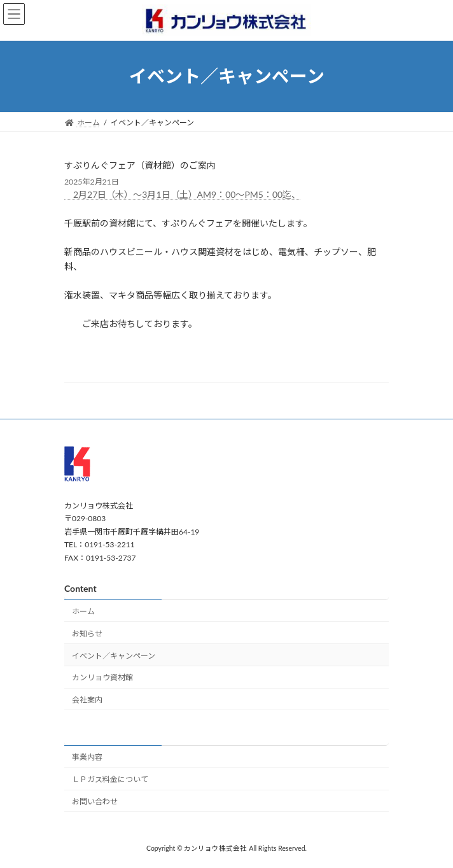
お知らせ (87, 633)
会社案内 (87, 700)
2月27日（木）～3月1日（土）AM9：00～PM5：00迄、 (182, 194)
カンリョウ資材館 (102, 677)
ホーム (83, 611)
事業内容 (87, 757)
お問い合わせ (95, 801)
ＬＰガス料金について (110, 779)
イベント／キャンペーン (114, 655)
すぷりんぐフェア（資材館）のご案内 (140, 165)
